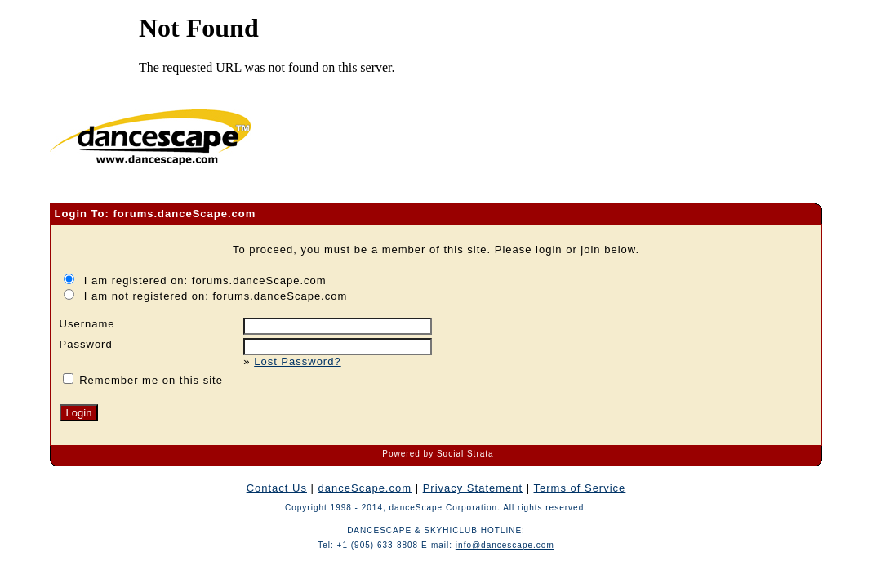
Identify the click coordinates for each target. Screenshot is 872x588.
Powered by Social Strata (438, 454)
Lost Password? (298, 361)
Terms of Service (580, 488)
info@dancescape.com (505, 545)
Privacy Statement (473, 488)
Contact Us (277, 488)
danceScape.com (365, 488)
